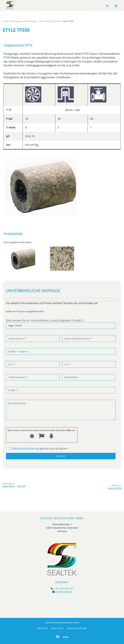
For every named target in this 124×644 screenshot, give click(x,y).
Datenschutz (57, 628)
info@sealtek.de (64, 592)
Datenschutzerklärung (25, 448)
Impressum (43, 628)
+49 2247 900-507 (63, 588)
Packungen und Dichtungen (24, 21)
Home (5, 21)
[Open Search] (107, 6)
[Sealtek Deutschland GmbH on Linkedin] (58, 637)
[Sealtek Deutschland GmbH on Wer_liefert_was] (66, 637)
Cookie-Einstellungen (77, 628)
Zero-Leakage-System (50, 21)
